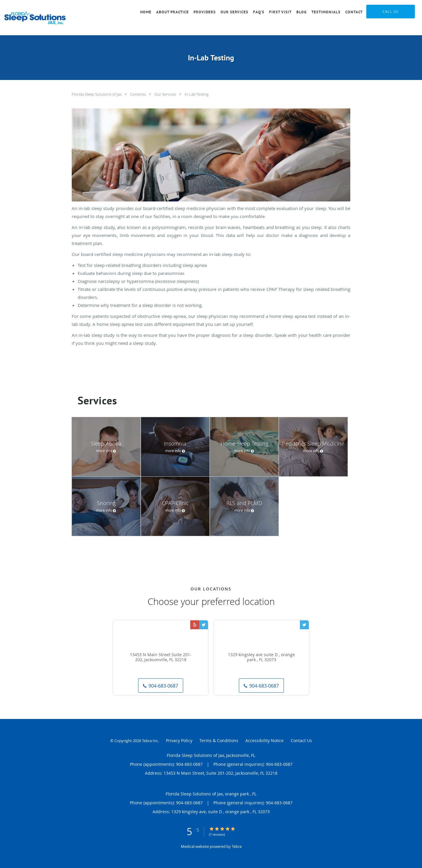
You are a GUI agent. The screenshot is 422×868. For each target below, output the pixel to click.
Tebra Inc (150, 741)
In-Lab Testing (197, 94)
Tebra (237, 846)
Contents (138, 94)
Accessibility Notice (264, 740)
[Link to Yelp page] (195, 625)
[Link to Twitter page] (204, 625)
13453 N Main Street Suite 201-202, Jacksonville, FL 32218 (161, 657)
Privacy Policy (179, 740)
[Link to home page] (36, 18)
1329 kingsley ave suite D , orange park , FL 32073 (261, 657)
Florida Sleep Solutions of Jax (97, 94)
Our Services (166, 94)
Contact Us (301, 740)
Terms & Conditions (219, 740)
